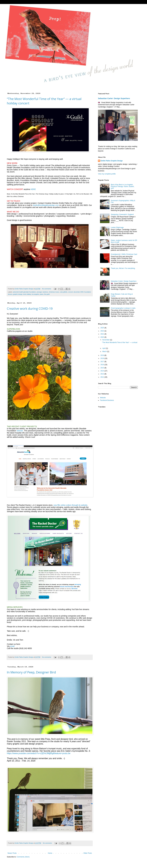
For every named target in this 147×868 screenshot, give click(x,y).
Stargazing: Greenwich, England (122, 214)
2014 (103, 371)
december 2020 (79, 292)
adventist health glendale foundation (24, 292)
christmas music (54, 292)
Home (50, 853)
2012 (103, 377)
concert (70, 292)
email (12, 646)
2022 (103, 331)
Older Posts (88, 853)
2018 (103, 358)
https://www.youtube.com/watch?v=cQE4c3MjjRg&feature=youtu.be (39, 753)
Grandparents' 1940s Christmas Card (124, 254)
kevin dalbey (27, 294)
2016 (103, 365)
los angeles (35, 294)
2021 (103, 334)
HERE (33, 189)
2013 (103, 374)
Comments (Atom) (23, 857)
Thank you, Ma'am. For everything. (123, 268)
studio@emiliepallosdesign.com (46, 205)
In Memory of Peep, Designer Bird (31, 672)
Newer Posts (12, 853)
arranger (39, 292)
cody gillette (64, 292)
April (104, 348)
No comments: (47, 289)
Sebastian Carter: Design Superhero (114, 98)
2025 (103, 328)
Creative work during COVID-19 (30, 308)
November (106, 340)
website (20, 431)
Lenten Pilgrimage (117, 227)
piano (42, 294)
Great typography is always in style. (123, 308)
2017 (103, 362)
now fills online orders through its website (70, 505)
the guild (47, 294)
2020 (103, 337)
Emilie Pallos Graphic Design (112, 161)
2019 (103, 355)
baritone (45, 292)
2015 (103, 368)
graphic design (18, 294)
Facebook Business (107, 400)
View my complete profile (107, 174)
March (105, 351)
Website (103, 398)
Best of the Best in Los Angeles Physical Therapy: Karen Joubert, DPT (123, 187)
